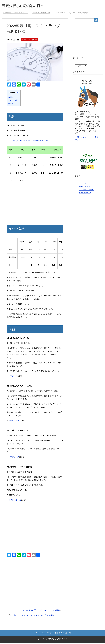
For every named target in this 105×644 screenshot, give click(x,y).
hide (18, 93)
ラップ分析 (13, 101)
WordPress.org (85, 193)
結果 (10, 98)
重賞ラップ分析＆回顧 (30, 40)
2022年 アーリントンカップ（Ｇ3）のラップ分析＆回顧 (32, 616)
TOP (15, 13)
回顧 (10, 104)
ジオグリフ (13, 376)
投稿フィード (85, 187)
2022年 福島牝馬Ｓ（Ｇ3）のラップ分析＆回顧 (41, 611)
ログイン (83, 184)
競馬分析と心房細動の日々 (26, 6)
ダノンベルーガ (15, 501)
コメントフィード (86, 190)
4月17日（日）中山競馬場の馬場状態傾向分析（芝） (29, 141)
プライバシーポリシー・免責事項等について (53, 633)
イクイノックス (15, 421)
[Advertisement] (35, 203)
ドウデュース (14, 457)
